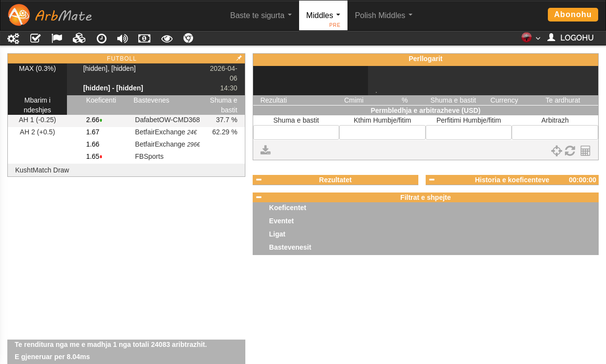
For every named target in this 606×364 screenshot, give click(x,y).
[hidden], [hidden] (109, 68)
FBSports (149, 156)
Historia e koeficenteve (512, 180)
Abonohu (573, 14)
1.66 (93, 144)
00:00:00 (583, 180)
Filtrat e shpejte (425, 197)
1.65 (93, 156)
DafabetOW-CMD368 (167, 120)
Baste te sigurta (261, 15)
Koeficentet (288, 208)
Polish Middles (384, 15)
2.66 (93, 120)
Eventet (282, 221)
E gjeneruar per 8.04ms (52, 357)
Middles (324, 21)
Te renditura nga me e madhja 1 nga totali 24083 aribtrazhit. (111, 344)
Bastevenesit (290, 247)
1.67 (93, 132)
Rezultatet (335, 180)
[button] (530, 41)
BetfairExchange (166, 132)
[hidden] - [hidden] (113, 88)
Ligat (277, 234)
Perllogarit (425, 59)
